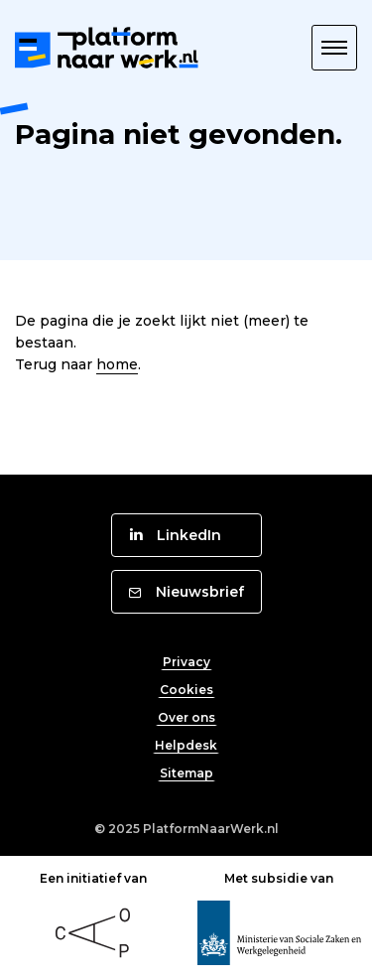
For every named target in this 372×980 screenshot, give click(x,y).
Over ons (186, 717)
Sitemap (186, 773)
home (117, 364)
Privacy (186, 662)
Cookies (186, 690)
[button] (334, 48)
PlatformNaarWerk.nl (211, 829)
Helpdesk (186, 745)
